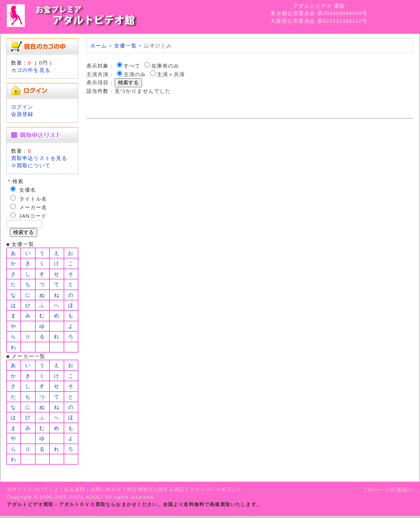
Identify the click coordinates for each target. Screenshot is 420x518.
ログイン (22, 107)
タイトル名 (33, 199)
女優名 (28, 190)
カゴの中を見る (31, 70)
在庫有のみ (166, 66)
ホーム (99, 46)
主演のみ (135, 74)
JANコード (33, 216)
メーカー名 (33, 207)
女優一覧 (126, 46)
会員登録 (22, 114)
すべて (132, 66)
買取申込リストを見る (39, 158)
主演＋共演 (171, 74)
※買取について (31, 165)
